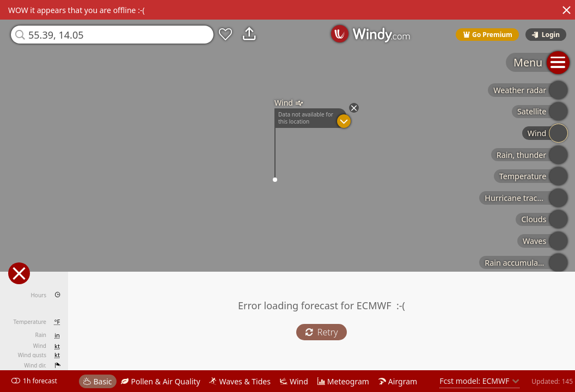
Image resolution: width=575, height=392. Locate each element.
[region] (287, 196)
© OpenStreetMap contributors (530, 388)
